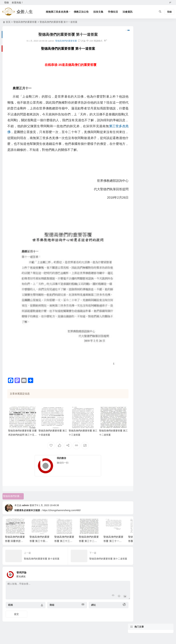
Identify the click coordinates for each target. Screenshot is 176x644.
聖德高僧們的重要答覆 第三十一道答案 (113, 536)
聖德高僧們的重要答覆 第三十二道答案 (89, 536)
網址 (89, 600)
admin (25, 500)
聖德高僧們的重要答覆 (25, 22)
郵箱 (50, 600)
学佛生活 (115, 12)
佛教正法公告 (83, 12)
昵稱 (10, 600)
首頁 (8, 22)
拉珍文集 (100, 12)
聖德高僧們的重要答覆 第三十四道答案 (40, 536)
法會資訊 (129, 12)
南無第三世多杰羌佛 (59, 12)
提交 (16, 609)
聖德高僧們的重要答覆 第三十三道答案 (64, 536)
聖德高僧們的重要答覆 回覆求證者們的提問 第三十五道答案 (21, 430)
